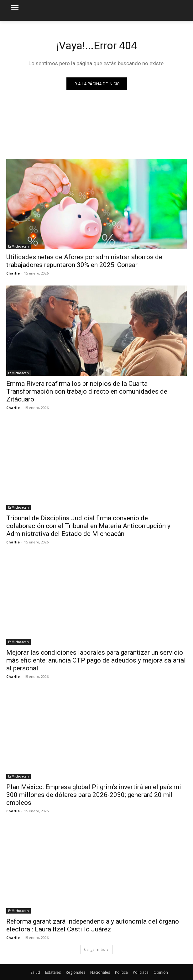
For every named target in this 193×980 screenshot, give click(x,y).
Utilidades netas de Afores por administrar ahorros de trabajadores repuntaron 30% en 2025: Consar (84, 261)
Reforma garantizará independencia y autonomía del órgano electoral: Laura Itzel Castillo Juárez (93, 925)
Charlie (13, 273)
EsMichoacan (18, 246)
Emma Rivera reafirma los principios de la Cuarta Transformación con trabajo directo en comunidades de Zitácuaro (87, 391)
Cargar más (96, 949)
